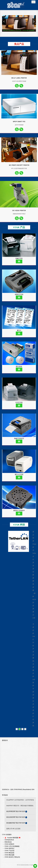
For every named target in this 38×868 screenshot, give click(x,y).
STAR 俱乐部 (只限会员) (12, 857)
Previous (4, 21)
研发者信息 (8, 842)
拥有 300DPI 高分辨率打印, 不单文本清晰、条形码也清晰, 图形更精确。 (19, 30)
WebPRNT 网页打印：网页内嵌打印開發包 (20, 806)
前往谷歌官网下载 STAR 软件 (17, 817)
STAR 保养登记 (9, 848)
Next (34, 21)
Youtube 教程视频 (13, 838)
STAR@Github (9, 840)
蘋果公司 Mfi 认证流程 (13, 829)
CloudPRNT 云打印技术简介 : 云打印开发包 (20, 800)
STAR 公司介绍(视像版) (12, 846)
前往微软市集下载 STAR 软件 (17, 823)
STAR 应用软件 (9, 844)
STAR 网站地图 (9, 855)
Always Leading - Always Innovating (16, 5)
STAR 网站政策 (9, 853)
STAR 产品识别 (9, 851)
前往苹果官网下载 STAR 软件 (17, 812)
